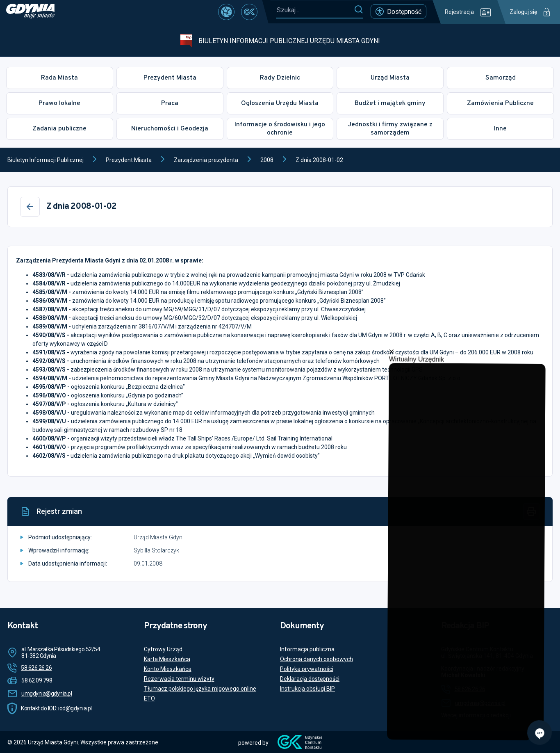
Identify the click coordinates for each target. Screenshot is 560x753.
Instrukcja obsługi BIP (307, 689)
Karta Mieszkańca (167, 659)
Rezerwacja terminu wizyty (179, 679)
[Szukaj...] (315, 10)
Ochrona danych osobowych (316, 659)
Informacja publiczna (307, 649)
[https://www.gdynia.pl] (30, 12)
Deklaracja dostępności (310, 679)
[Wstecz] (30, 207)
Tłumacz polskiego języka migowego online (200, 689)
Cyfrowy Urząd (163, 649)
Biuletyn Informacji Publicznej (46, 160)
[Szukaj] (359, 10)
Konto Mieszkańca (168, 669)
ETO (149, 698)
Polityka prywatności (307, 669)
